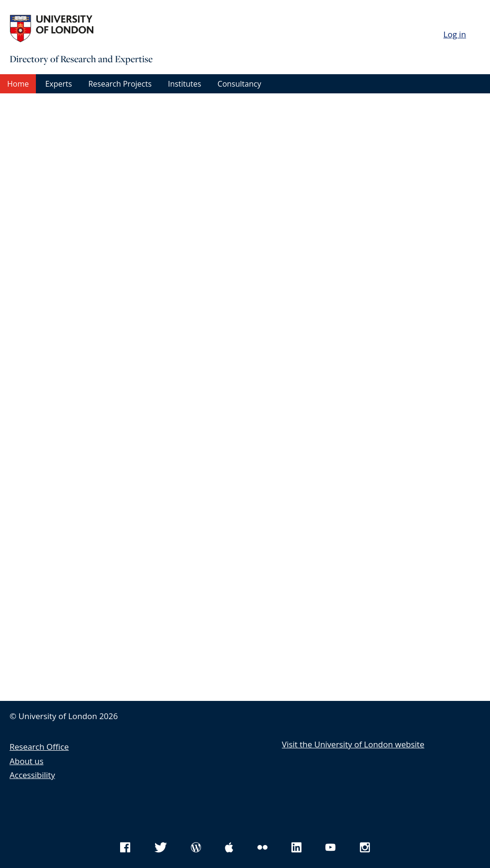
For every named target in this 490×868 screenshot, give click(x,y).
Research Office (39, 747)
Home (18, 84)
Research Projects (120, 84)
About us (27, 761)
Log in (455, 34)
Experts (58, 84)
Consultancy (239, 84)
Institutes (184, 84)
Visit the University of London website (353, 744)
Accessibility (32, 775)
